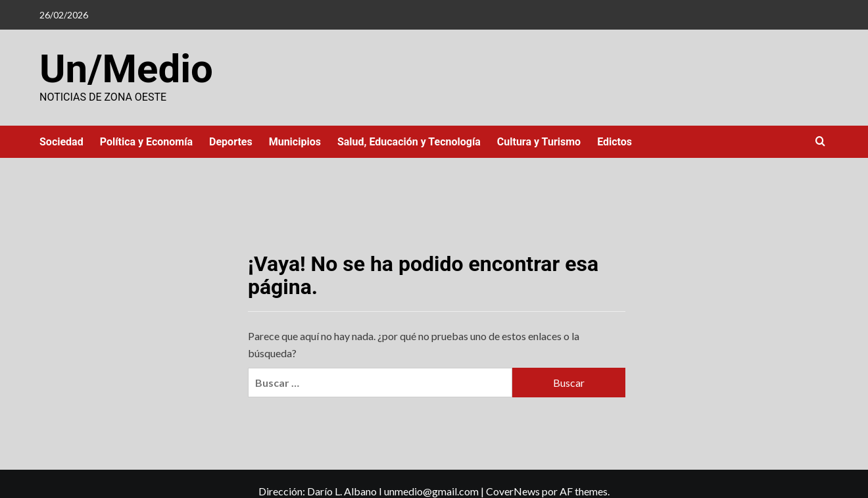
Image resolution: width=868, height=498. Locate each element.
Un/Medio (126, 69)
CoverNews (513, 491)
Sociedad (61, 142)
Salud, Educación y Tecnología (409, 142)
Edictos (615, 142)
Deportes (231, 142)
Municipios (295, 142)
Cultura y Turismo (539, 142)
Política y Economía (146, 142)
